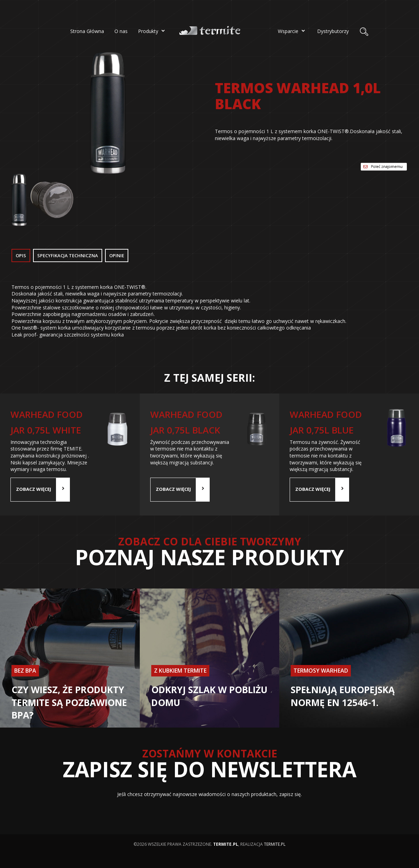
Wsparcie (292, 31)
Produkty (152, 31)
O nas (121, 31)
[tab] (21, 256)
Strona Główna (87, 31)
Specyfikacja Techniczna (68, 255)
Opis (21, 255)
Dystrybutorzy (333, 31)
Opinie (117, 255)
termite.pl (275, 844)
